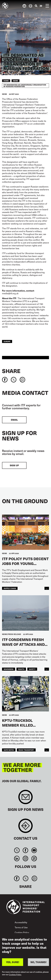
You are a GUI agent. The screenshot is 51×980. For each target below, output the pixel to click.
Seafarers (9, 669)
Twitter (17, 850)
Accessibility (21, 922)
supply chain (10, 588)
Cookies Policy (22, 932)
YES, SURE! (13, 962)
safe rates (9, 750)
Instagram (26, 858)
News (16, 81)
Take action (41, 6)
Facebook (26, 850)
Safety (32, 669)
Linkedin (17, 858)
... (47, 588)
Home (6, 81)
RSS (34, 858)
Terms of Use (21, 927)
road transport (26, 750)
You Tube (34, 850)
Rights (21, 669)
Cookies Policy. (15, 975)
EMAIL (14, 420)
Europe (7, 341)
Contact (26, 827)
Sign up (14, 465)
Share (11, 371)
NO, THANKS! (38, 962)
